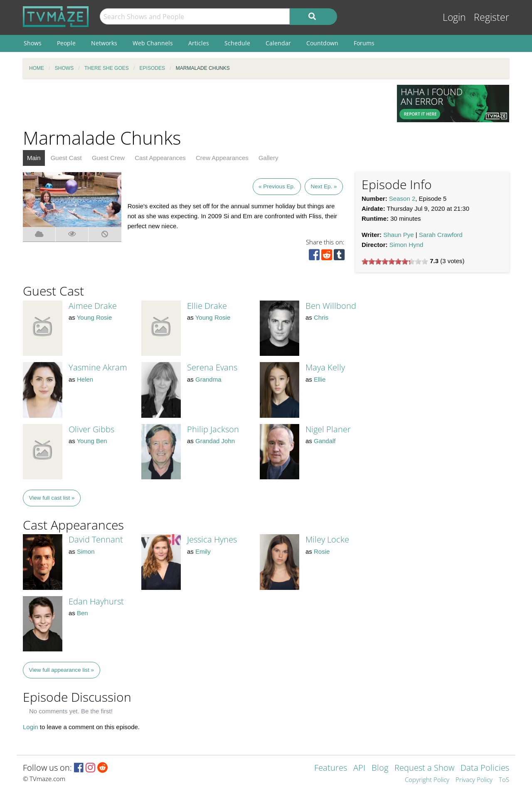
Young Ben (92, 441)
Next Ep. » (324, 186)
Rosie (322, 551)
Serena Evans (212, 367)
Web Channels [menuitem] (153, 43)
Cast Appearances (160, 158)
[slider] (395, 261)
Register (491, 17)
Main (34, 158)
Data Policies (485, 768)
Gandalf (325, 441)
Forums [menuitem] (364, 43)
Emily (203, 551)
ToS (504, 780)
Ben (83, 613)
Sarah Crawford (441, 235)
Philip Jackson (213, 429)
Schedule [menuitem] (237, 43)
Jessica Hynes (212, 539)
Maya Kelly (325, 367)
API (359, 768)
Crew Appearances (222, 158)
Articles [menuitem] (199, 43)
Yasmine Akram (98, 367)
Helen (85, 379)
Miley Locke (327, 539)
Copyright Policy (427, 780)
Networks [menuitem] (104, 43)
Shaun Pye (398, 235)
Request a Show (424, 768)
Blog (380, 768)
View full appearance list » (62, 670)
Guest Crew (108, 158)
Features (331, 768)
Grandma (208, 379)
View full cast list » (52, 498)
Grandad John (215, 441)
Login (454, 17)
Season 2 (402, 198)
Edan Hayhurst (96, 601)
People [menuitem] (66, 43)
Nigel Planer (328, 429)
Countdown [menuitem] (322, 43)
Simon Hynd (406, 245)
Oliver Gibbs (91, 429)
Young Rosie (95, 317)
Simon (86, 551)
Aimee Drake (93, 306)
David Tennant (96, 539)
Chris (321, 317)
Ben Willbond (331, 306)
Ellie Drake (207, 306)
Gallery (268, 158)
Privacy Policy (474, 780)
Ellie (320, 379)
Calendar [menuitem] (278, 43)
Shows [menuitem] (33, 43)
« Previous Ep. (277, 186)
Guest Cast (66, 158)
